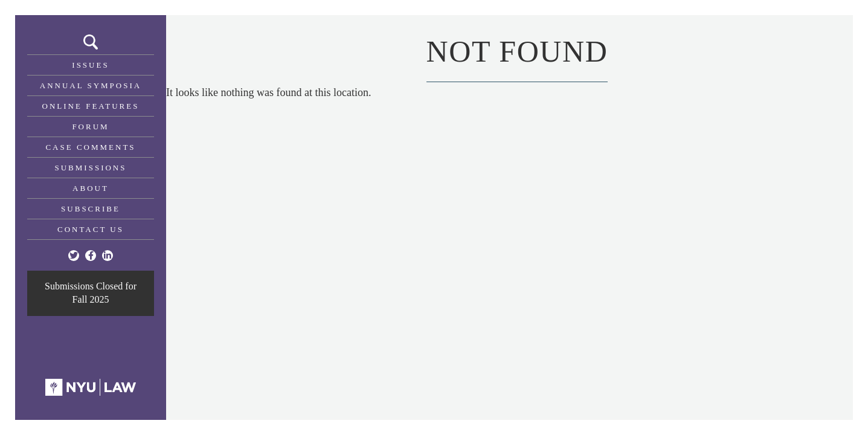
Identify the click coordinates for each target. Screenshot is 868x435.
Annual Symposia (91, 85)
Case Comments (90, 147)
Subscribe (91, 209)
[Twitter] (74, 256)
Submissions (91, 168)
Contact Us (91, 229)
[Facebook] (91, 256)
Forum (90, 127)
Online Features (91, 106)
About (91, 188)
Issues (90, 65)
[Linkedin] (108, 256)
